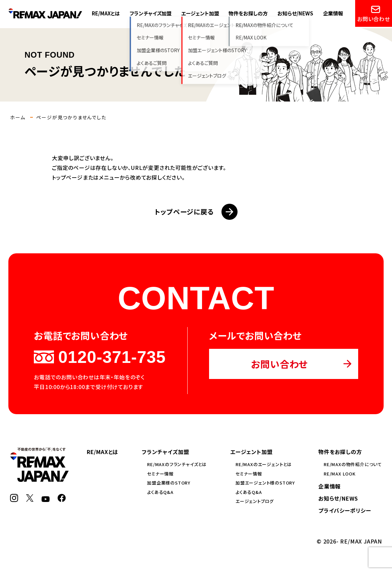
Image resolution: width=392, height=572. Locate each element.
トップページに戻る (196, 212)
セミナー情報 (160, 474)
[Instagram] (14, 498)
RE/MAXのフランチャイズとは (177, 464)
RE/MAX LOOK (340, 474)
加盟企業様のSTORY (169, 483)
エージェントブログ (255, 501)
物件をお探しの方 (248, 13)
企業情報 (333, 13)
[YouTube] (46, 498)
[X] (30, 498)
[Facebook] (62, 498)
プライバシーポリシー (345, 510)
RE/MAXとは (106, 13)
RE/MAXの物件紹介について (353, 464)
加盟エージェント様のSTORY (265, 483)
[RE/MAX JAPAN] (39, 478)
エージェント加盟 (200, 13)
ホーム (18, 117)
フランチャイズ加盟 (151, 13)
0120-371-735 (100, 357)
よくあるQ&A (160, 492)
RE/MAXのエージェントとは (264, 464)
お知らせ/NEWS (295, 13)
